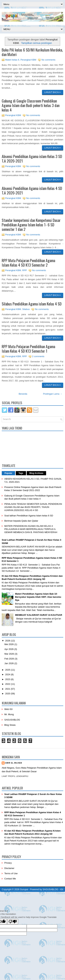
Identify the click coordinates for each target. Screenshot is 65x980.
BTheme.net (35, 897)
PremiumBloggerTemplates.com (15, 897)
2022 (8, 684)
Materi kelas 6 (12, 60)
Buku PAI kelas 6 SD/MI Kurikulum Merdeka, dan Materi (32, 52)
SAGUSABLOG (12, 720)
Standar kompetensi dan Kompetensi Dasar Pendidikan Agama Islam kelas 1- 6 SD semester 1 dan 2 (31, 225)
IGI (62, 889)
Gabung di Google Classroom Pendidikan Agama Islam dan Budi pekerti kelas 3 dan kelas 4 (31, 105)
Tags (21, 473)
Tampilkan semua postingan (36, 43)
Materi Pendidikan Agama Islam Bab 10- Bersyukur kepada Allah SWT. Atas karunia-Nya (38, 597)
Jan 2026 (9, 663)
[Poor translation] (13, 922)
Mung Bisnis (57, 897)
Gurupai (24, 889)
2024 (8, 674)
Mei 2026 (9, 644)
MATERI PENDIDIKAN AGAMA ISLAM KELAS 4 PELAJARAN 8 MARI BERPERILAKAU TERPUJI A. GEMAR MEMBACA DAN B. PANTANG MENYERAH (31, 529)
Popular (8, 473)
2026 (8, 641)
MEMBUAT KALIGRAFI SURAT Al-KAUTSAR (39, 615)
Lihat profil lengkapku (15, 776)
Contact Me (10, 879)
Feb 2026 (10, 659)
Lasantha (52, 894)
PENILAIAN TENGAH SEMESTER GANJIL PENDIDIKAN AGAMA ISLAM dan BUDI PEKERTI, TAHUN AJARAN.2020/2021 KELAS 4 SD (33, 507)
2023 (8, 679)
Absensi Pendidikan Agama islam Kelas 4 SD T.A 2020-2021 (32, 190)
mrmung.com (27, 899)
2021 (8, 689)
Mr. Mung (9, 714)
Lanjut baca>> (53, 92)
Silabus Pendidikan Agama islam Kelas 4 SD (32, 304)
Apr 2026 (9, 649)
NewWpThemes (24, 894)
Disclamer (9, 868)
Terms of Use (11, 873)
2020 (8, 694)
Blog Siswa (10, 725)
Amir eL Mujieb (14, 763)
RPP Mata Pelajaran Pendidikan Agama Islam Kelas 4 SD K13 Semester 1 (28, 349)
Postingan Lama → (53, 394)
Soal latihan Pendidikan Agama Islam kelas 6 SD (29, 516)
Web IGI (8, 709)
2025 (8, 670)
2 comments (38, 356)
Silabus (26, 309)
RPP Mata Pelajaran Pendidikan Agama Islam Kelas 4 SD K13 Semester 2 (28, 263)
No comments (48, 60)
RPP (25, 270)
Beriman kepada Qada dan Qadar (21, 521)
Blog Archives (36, 473)
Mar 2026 (10, 654)
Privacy (8, 863)
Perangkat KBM (28, 60)
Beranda (23, 394)
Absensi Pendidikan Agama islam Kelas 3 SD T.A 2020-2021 (32, 159)
